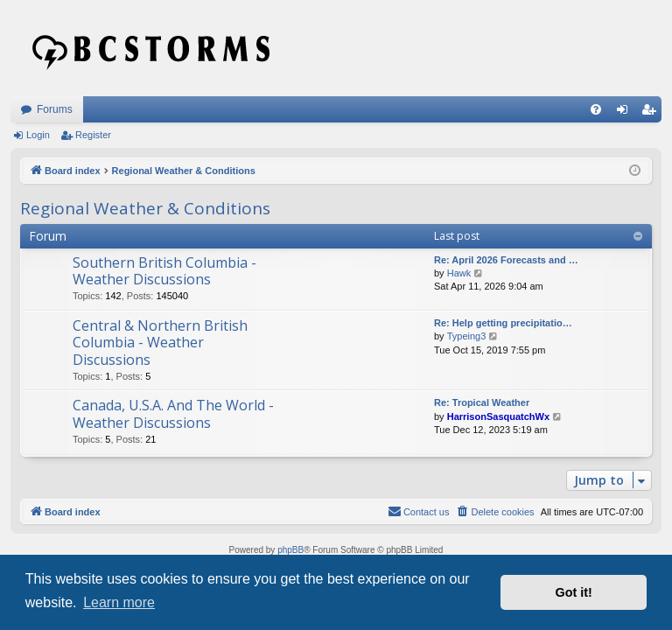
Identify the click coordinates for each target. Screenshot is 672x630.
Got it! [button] (574, 592)
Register (93, 135)
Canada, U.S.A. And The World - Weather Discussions (173, 413)
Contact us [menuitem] (419, 511)
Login (38, 135)
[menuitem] (596, 109)
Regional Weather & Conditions (145, 208)
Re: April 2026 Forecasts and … (506, 260)
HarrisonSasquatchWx (498, 416)
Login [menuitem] (626, 113)
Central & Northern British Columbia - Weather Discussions (160, 343)
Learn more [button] (119, 602)
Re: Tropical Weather (482, 402)
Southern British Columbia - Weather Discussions (164, 271)
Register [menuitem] (652, 113)
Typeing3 (467, 336)
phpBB (290, 550)
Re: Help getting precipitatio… (503, 323)
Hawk (459, 273)
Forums (55, 109)
